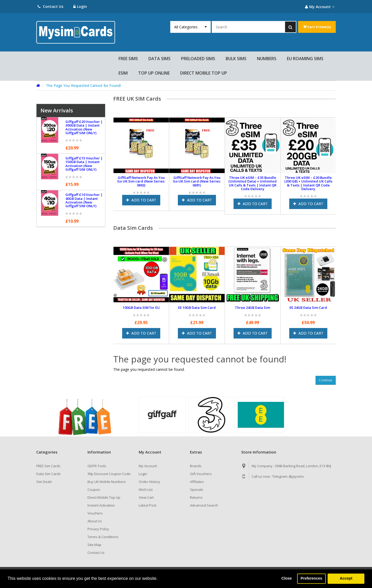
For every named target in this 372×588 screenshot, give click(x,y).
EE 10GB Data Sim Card (197, 308)
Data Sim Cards (48, 474)
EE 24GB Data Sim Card (308, 308)
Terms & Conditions (103, 537)
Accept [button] (346, 579)
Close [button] (286, 579)
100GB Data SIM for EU (141, 308)
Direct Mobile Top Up (104, 497)
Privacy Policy (98, 529)
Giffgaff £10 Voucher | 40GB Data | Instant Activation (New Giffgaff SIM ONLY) (84, 200)
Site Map (94, 545)
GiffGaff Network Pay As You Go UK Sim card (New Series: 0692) (141, 181)
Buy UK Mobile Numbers (107, 482)
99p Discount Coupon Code (109, 474)
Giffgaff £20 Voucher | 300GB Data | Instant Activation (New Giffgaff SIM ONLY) (84, 127)
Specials (197, 490)
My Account (148, 466)
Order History (149, 482)
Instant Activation (101, 505)
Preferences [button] (311, 579)
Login (80, 6)
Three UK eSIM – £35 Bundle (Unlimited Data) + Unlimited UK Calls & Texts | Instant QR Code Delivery (252, 183)
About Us (95, 521)
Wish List (146, 490)
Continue (326, 380)
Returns (196, 497)
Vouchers (95, 513)
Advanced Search (204, 505)
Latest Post (148, 505)
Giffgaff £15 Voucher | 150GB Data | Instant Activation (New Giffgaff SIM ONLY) (84, 164)
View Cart (146, 497)
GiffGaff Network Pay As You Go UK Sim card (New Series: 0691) (197, 181)
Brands (196, 466)
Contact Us (50, 6)
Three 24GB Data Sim (252, 308)
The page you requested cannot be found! (83, 85)
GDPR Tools (97, 466)
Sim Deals (44, 482)
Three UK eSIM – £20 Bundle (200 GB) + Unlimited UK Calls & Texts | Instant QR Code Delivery (308, 183)
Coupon (94, 490)
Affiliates (197, 482)
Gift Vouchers (201, 474)
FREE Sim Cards (48, 466)
